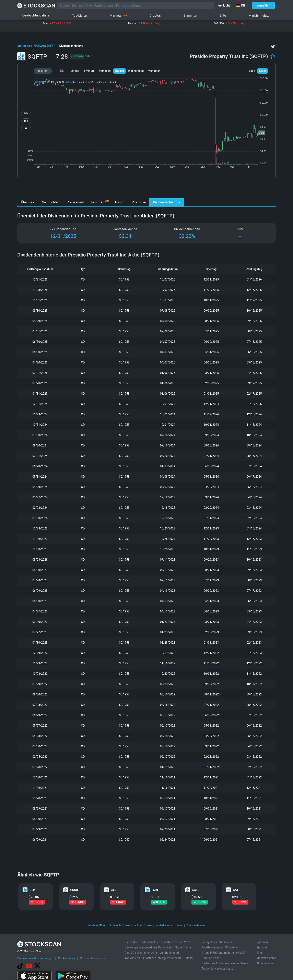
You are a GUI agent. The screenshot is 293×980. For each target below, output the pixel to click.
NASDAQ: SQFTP (45, 46)
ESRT (155, 890)
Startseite (24, 46)
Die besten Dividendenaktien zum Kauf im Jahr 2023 (157, 942)
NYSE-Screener (211, 958)
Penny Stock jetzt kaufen (217, 942)
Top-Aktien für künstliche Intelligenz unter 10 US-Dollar (159, 958)
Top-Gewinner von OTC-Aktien (220, 947)
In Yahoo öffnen (97, 925)
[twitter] (273, 47)
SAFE (196, 890)
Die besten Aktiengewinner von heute (225, 963)
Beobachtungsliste (36, 15)
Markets (118, 16)
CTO (114, 890)
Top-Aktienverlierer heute (217, 969)
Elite (223, 16)
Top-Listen (79, 16)
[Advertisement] (147, 189)
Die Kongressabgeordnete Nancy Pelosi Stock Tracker (158, 947)
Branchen (190, 16)
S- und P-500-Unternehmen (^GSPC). (224, 953)
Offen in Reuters (196, 925)
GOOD (74, 890)
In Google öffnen (120, 925)
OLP (32, 890)
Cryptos (155, 16)
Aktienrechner (265, 963)
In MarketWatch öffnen (169, 925)
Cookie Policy (67, 958)
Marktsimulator (260, 16)
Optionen (262, 942)
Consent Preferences (93, 958)
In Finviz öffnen (143, 925)
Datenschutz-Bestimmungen (35, 958)
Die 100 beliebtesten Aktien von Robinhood (152, 953)
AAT (236, 890)
